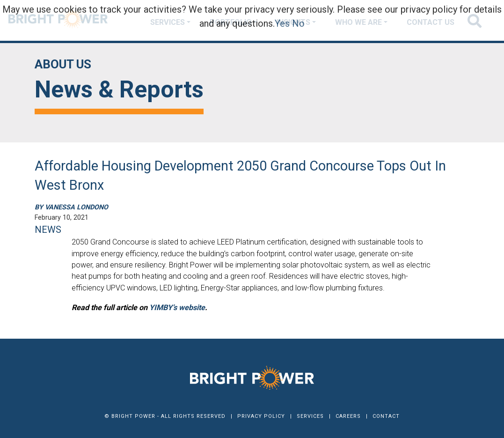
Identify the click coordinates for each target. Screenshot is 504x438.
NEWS (48, 230)
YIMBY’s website (177, 308)
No (298, 23)
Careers (348, 416)
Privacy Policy (261, 416)
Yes (282, 23)
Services (310, 416)
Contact (386, 416)
